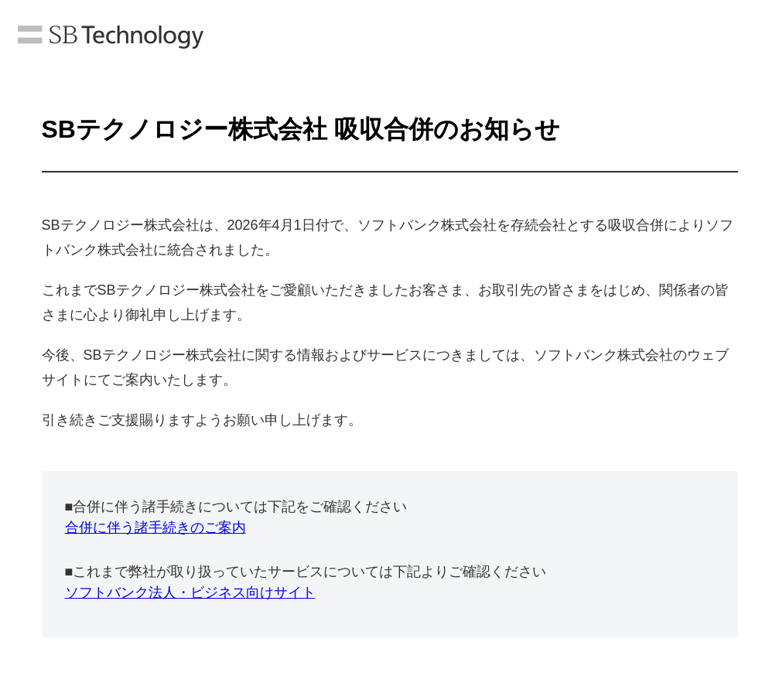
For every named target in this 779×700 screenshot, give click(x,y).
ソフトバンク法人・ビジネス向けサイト (190, 592)
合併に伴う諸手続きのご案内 (155, 528)
